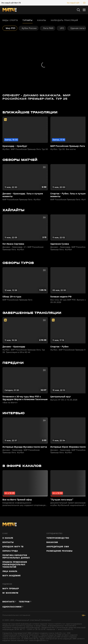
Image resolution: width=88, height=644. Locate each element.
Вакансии (52, 542)
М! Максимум (10, 593)
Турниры (28, 20)
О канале (8, 538)
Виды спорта (10, 20)
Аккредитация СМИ (58, 547)
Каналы (42, 20)
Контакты (8, 542)
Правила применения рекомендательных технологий (15, 565)
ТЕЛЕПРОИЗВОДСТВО (58, 538)
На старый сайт (73, 3)
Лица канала (10, 571)
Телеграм (24, 602)
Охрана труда (10, 551)
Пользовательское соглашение (16, 615)
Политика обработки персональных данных (16, 557)
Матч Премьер (11, 589)
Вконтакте (8, 602)
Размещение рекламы (60, 551)
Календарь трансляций (64, 20)
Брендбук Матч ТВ (13, 547)
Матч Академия (12, 576)
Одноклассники (12, 607)
